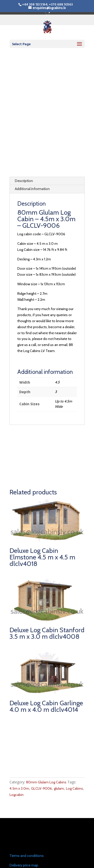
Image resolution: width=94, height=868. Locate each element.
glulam (59, 747)
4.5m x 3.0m (19, 747)
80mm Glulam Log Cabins (46, 741)
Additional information (32, 148)
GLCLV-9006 (41, 747)
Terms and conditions (27, 815)
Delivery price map (24, 824)
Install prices (19, 834)
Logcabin (17, 754)
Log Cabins (74, 747)
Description (24, 140)
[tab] (47, 140)
